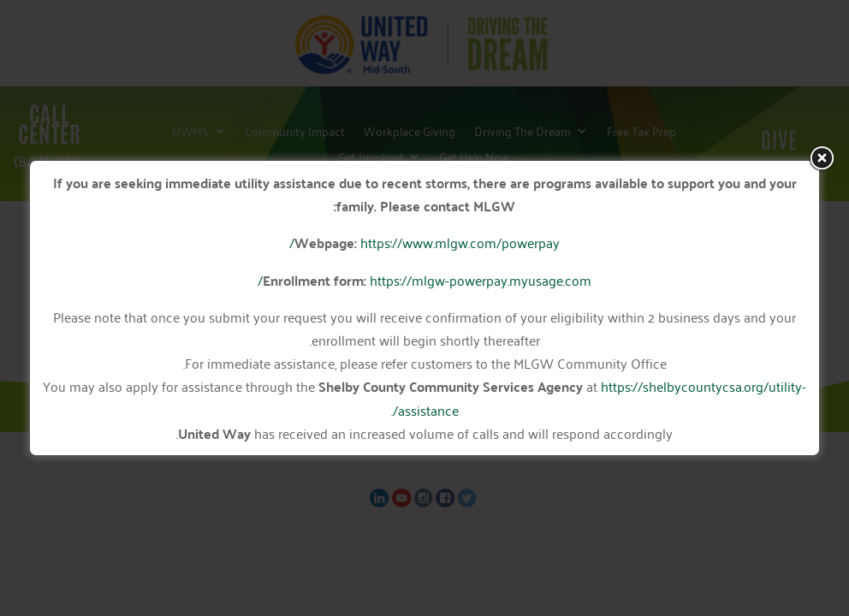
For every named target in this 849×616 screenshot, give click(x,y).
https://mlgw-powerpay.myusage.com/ (424, 280)
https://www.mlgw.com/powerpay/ (424, 242)
